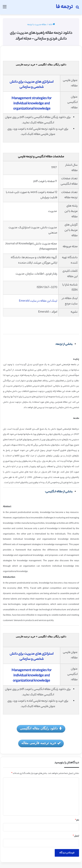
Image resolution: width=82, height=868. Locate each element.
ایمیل (76, 836)
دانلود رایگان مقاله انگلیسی (41, 729)
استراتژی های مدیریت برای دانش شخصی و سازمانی (32, 85)
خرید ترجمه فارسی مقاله (41, 743)
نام (77, 820)
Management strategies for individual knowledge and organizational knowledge (32, 104)
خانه (52, 25)
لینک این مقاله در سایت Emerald (38, 301)
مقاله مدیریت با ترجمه (37, 25)
